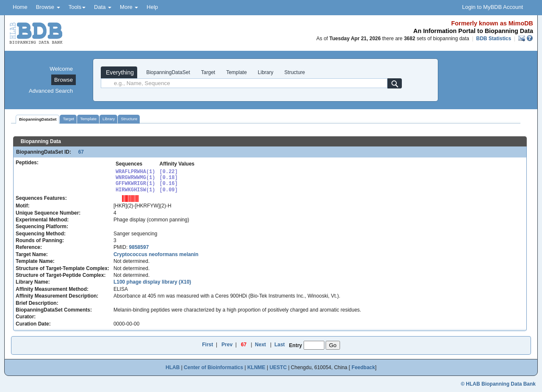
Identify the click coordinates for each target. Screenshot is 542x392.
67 (78, 152)
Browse (48, 7)
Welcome (61, 69)
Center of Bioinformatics (213, 367)
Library (266, 72)
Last (280, 345)
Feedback (363, 367)
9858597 (139, 247)
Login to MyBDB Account (492, 7)
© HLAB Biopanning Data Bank (498, 384)
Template (236, 72)
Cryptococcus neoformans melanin (156, 254)
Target (208, 72)
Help (152, 7)
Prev (227, 345)
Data (103, 7)
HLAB (173, 367)
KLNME (256, 367)
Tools (77, 7)
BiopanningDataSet (167, 72)
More (129, 7)
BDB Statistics (494, 39)
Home (20, 7)
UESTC (278, 367)
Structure (295, 72)
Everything (119, 72)
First (207, 345)
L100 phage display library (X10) (152, 282)
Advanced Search (51, 91)
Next (260, 345)
